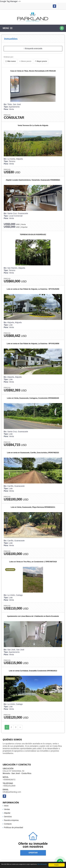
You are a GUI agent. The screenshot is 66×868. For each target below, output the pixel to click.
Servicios (8, 817)
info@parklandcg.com (12, 792)
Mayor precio (41, 61)
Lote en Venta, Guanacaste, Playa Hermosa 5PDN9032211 (33, 507)
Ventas (7, 809)
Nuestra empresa (11, 820)
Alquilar (7, 813)
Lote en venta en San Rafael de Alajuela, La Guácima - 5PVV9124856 (33, 344)
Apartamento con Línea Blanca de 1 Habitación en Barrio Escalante (33, 616)
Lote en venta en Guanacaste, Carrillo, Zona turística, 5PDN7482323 (33, 453)
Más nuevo (10, 61)
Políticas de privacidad (13, 827)
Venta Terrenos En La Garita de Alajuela (33, 125)
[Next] (20, 727)
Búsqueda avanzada (33, 48)
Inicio (6, 806)
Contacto (8, 824)
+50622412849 (9, 786)
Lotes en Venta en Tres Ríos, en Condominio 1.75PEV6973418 (33, 562)
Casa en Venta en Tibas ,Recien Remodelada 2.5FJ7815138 (33, 71)
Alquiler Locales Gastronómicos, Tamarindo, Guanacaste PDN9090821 (33, 180)
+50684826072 (9, 780)
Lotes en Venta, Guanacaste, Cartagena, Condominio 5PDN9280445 (33, 398)
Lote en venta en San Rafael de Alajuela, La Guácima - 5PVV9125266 (33, 289)
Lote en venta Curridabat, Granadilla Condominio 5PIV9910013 (33, 671)
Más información (42, 865)
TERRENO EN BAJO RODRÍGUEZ (33, 234)
